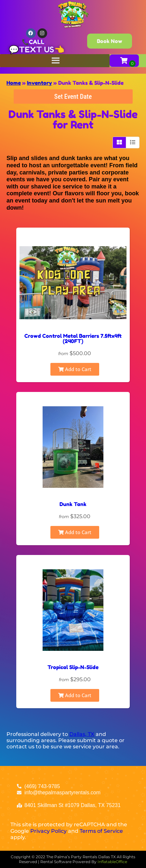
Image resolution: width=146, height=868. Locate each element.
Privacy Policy (48, 831)
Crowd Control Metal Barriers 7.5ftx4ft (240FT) (73, 338)
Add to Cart (75, 369)
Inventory (40, 83)
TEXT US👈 (42, 50)
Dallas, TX (82, 734)
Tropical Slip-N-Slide (73, 667)
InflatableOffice (112, 862)
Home (14, 83)
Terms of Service (101, 831)
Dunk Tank (73, 504)
